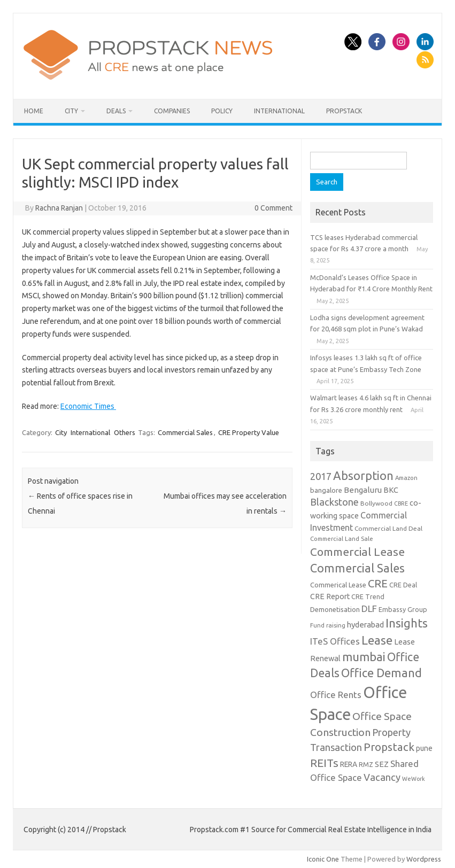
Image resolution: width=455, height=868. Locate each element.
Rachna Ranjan (59, 208)
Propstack (344, 111)
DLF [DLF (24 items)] (369, 609)
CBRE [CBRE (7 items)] (401, 503)
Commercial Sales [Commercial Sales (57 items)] (357, 568)
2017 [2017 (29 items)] (321, 476)
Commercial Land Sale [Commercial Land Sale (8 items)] (342, 538)
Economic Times (88, 406)
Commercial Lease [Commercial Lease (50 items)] (357, 552)
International (279, 111)
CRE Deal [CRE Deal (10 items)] (403, 585)
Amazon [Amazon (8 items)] (406, 478)
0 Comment (273, 208)
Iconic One (323, 859)
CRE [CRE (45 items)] (378, 583)
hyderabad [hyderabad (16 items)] (365, 625)
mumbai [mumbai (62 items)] (364, 657)
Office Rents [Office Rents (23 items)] (336, 695)
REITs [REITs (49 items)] (324, 763)
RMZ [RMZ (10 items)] (366, 764)
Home (34, 111)
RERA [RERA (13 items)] (349, 764)
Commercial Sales (185, 432)
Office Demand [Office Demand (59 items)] (381, 673)
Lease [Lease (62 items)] (377, 640)
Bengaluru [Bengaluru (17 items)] (363, 490)
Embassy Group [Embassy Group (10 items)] (403, 609)
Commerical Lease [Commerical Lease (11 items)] (338, 585)
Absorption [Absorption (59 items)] (363, 476)
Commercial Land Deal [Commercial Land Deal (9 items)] (388, 528)
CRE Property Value (249, 432)
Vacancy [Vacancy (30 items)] (382, 777)
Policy (222, 111)
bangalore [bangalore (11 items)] (326, 490)
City (71, 111)
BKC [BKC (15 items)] (391, 490)
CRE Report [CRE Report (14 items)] (330, 596)
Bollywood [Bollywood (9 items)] (376, 503)
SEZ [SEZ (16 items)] (382, 764)
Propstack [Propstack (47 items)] (389, 747)
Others (125, 432)
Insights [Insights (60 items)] (407, 623)
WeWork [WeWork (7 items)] (414, 779)
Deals (116, 111)
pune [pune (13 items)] (424, 748)
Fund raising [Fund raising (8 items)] (328, 625)
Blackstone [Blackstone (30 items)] (334, 502)
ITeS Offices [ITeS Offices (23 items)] (335, 641)
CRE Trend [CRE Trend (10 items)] (368, 596)
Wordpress (424, 859)
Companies (172, 111)
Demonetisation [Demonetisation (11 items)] (335, 609)
